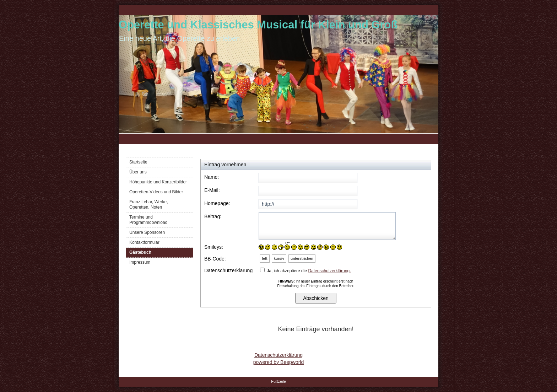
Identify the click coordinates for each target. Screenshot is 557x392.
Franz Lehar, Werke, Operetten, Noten (149, 205)
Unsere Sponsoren (147, 232)
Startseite (138, 162)
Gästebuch (140, 252)
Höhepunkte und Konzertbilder (158, 182)
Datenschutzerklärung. (329, 271)
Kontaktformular (144, 242)
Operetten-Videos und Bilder (156, 192)
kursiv (279, 259)
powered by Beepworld (278, 362)
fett (265, 259)
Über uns (138, 172)
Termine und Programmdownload (148, 220)
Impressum (140, 262)
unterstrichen (302, 259)
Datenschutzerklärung (278, 355)
